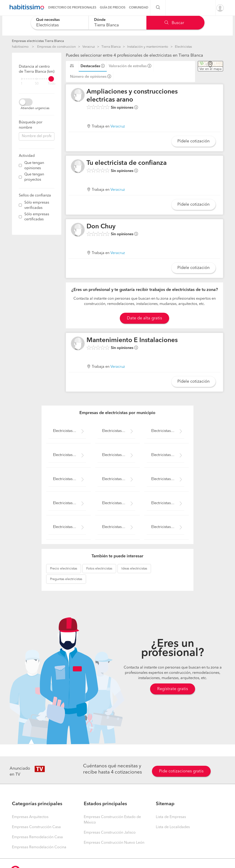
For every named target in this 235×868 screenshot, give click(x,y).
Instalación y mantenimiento (148, 47)
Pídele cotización (193, 141)
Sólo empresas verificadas (37, 205)
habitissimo (20, 47)
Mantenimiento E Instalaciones (132, 340)
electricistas (64, 569)
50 (37, 84)
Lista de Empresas (171, 817)
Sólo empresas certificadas (37, 217)
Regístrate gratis (173, 689)
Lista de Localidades (173, 827)
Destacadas (90, 66)
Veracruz (89, 47)
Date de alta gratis (144, 318)
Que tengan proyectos (34, 177)
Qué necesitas (48, 20)
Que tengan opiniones (34, 166)
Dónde (100, 20)
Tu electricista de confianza (127, 163)
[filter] (37, 79)
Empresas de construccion (56, 47)
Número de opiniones (88, 77)
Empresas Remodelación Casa (37, 837)
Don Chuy (101, 227)
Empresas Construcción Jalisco (110, 833)
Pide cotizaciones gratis (181, 771)
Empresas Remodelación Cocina (39, 847)
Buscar (174, 23)
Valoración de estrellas (128, 66)
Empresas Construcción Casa (36, 827)
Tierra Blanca (111, 47)
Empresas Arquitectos (30, 817)
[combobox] (60, 23)
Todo (52, 84)
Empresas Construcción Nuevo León (114, 843)
